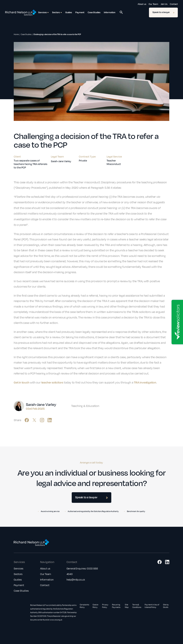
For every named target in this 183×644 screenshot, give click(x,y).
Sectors (18, 574)
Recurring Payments (116, 606)
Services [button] (43, 12)
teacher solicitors (52, 382)
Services (18, 568)
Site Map (127, 606)
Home (16, 34)
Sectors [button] (57, 12)
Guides (69, 12)
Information (110, 12)
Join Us (164, 4)
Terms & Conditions (137, 606)
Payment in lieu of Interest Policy (152, 606)
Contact (174, 4)
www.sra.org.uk (56, 620)
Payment (80, 12)
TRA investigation (145, 382)
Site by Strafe (166, 606)
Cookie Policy (95, 606)
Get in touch (22, 382)
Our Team (153, 4)
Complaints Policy (84, 606)
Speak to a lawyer (163, 12)
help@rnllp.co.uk (76, 579)
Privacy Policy (105, 606)
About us (142, 4)
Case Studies (94, 12)
